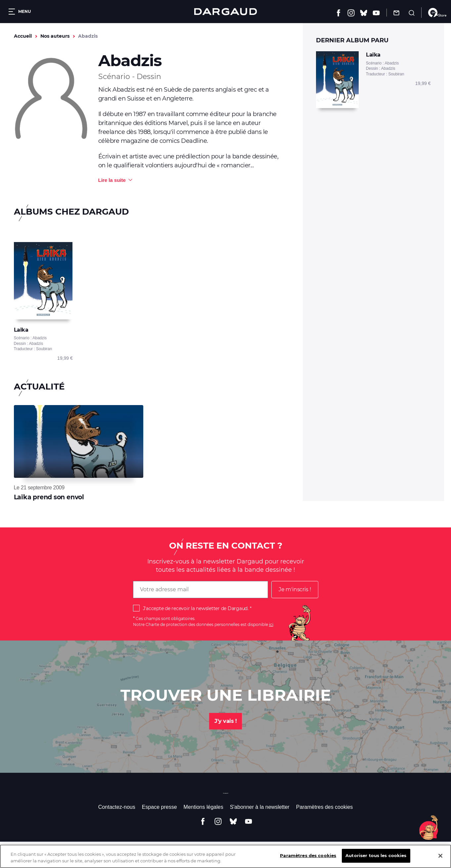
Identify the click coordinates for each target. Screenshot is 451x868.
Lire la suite (112, 180)
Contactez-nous (117, 807)
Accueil (23, 36)
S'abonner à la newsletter (260, 807)
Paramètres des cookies (325, 807)
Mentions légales (203, 807)
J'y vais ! (226, 721)
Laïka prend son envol (49, 497)
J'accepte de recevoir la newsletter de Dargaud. (196, 608)
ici (271, 624)
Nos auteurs (55, 36)
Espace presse (159, 807)
